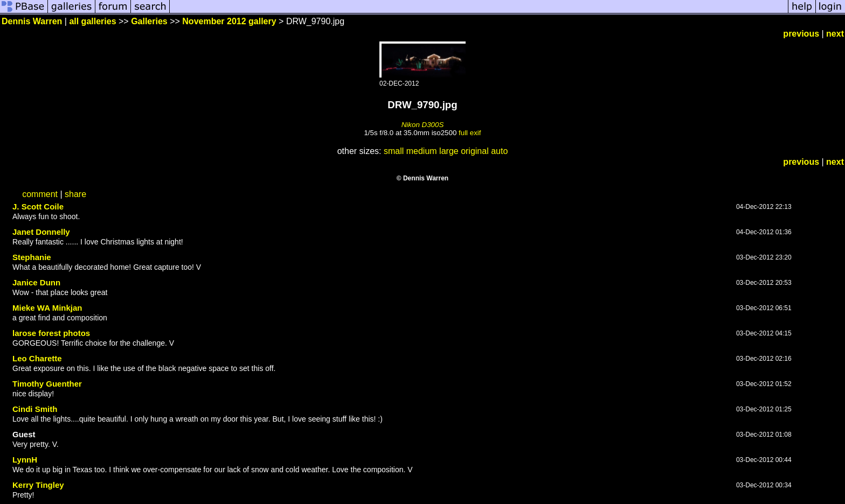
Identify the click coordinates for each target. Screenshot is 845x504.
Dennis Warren (32, 21)
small (394, 151)
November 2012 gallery (229, 21)
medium (422, 151)
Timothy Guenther (47, 384)
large (449, 151)
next (835, 34)
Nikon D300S (423, 125)
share (75, 194)
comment (40, 194)
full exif (470, 133)
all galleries (92, 21)
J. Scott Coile (38, 206)
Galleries (149, 21)
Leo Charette (37, 358)
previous (801, 34)
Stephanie (32, 257)
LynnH (25, 460)
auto (499, 151)
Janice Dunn (36, 282)
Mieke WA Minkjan (47, 308)
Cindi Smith (35, 409)
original (475, 151)
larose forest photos (51, 333)
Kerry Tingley (38, 485)
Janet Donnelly (41, 232)
